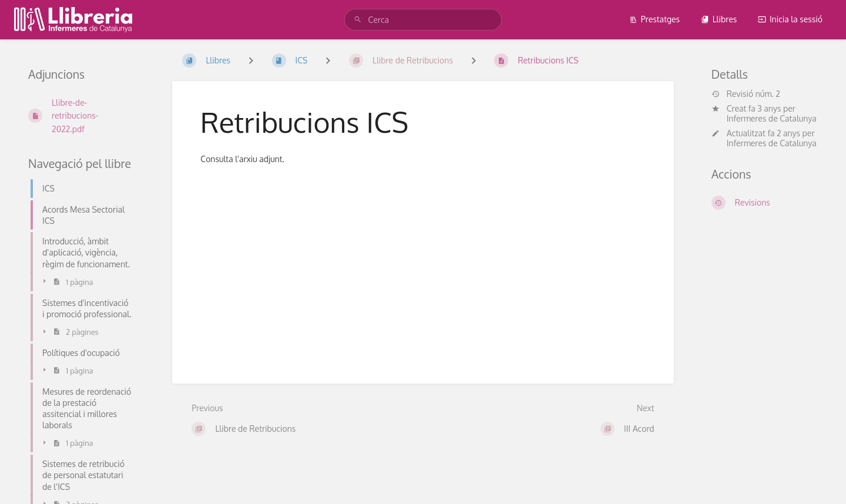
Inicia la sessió (790, 19)
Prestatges (654, 19)
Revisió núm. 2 (746, 94)
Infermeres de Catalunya (772, 118)
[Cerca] (360, 20)
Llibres (719, 19)
